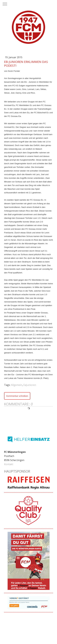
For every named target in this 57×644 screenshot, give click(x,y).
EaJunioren (30, 385)
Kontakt (9, 464)
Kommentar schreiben (17, 396)
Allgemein (17, 385)
